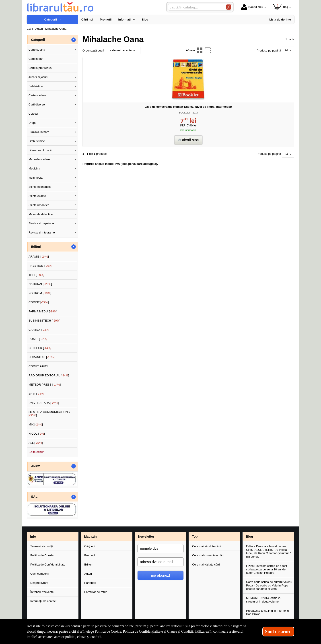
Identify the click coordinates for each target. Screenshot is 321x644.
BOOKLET (185, 113)
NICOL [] (37, 434)
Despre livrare (39, 583)
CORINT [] (39, 302)
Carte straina (37, 50)
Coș (280, 7)
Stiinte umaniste (39, 205)
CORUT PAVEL (39, 366)
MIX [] (36, 424)
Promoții (90, 555)
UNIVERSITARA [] (44, 403)
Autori (88, 574)
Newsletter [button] (146, 537)
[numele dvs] (160, 549)
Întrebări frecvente (42, 592)
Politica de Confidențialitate (48, 565)
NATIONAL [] (40, 284)
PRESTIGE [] (40, 266)
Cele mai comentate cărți (208, 555)
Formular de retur (95, 592)
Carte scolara (37, 95)
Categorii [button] (38, 40)
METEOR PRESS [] (45, 385)
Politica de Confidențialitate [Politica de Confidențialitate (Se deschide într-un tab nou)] (143, 631)
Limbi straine (37, 141)
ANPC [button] (36, 466)
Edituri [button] (36, 247)
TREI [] (36, 275)
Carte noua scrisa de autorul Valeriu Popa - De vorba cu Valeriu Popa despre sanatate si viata (269, 585)
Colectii (33, 114)
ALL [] (36, 443)
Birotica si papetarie (41, 223)
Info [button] (33, 537)
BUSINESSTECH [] (44, 321)
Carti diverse (37, 104)
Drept (32, 123)
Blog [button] (249, 537)
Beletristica (36, 86)
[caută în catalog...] (195, 7)
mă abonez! (161, 575)
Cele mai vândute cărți (207, 546)
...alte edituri (36, 452)
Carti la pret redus (40, 68)
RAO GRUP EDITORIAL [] (49, 375)
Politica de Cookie (42, 555)
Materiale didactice (41, 214)
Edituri (88, 565)
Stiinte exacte (37, 196)
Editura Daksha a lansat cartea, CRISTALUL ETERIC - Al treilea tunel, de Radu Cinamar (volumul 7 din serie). (269, 551)
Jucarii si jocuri (38, 77)
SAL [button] (34, 497)
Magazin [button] (90, 537)
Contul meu (252, 7)
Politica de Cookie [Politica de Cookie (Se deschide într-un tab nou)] (108, 631)
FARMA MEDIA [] (43, 311)
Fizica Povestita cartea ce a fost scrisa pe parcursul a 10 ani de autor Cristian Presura (267, 569)
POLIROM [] (40, 293)
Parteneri (90, 583)
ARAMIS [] (39, 257)
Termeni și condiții (42, 546)
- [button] (74, 40)
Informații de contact (43, 601)
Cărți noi (90, 546)
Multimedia (36, 178)
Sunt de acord (278, 632)
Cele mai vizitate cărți (206, 565)
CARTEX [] (39, 330)
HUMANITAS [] (42, 357)
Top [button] (195, 537)
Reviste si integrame (42, 232)
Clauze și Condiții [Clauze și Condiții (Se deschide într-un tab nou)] (180, 631)
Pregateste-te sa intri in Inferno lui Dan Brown (268, 612)
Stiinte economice (40, 187)
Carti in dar (36, 59)
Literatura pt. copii (40, 150)
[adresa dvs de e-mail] (160, 562)
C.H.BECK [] (40, 348)
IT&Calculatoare (39, 132)
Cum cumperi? (40, 574)
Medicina (34, 168)
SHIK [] (37, 394)
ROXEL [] (38, 339)
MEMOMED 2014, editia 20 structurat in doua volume (264, 600)
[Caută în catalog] (229, 7)
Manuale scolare (39, 159)
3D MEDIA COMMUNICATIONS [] (49, 414)
